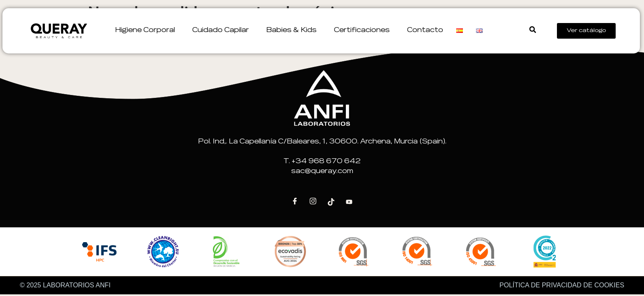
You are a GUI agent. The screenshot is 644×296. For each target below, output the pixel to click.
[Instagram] (313, 202)
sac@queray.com (322, 171)
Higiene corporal (147, 30)
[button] (531, 30)
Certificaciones (364, 30)
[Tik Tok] (331, 202)
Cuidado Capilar (223, 30)
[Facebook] (295, 202)
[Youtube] (349, 202)
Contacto (425, 30)
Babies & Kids (293, 30)
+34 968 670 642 (326, 162)
